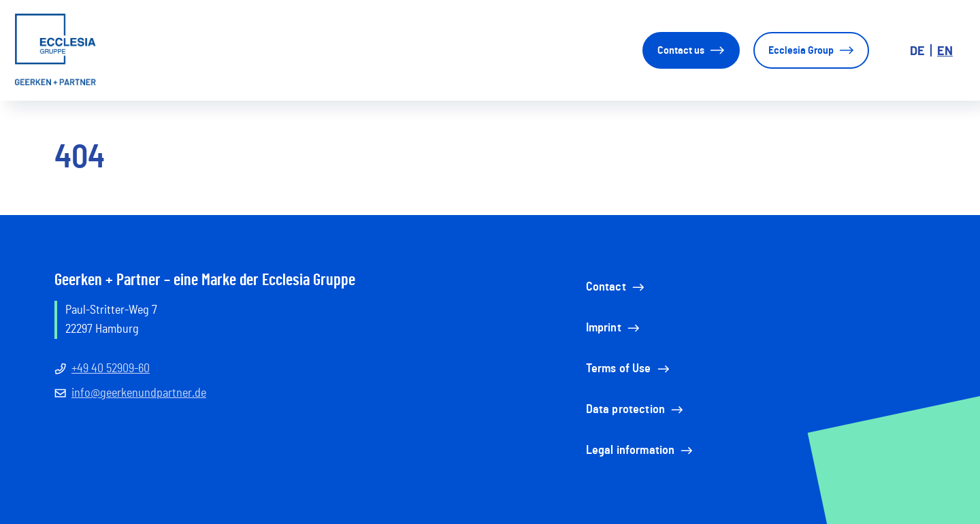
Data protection (636, 410)
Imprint (614, 328)
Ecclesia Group (811, 50)
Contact (616, 287)
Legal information (641, 451)
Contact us (691, 50)
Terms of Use (629, 369)
